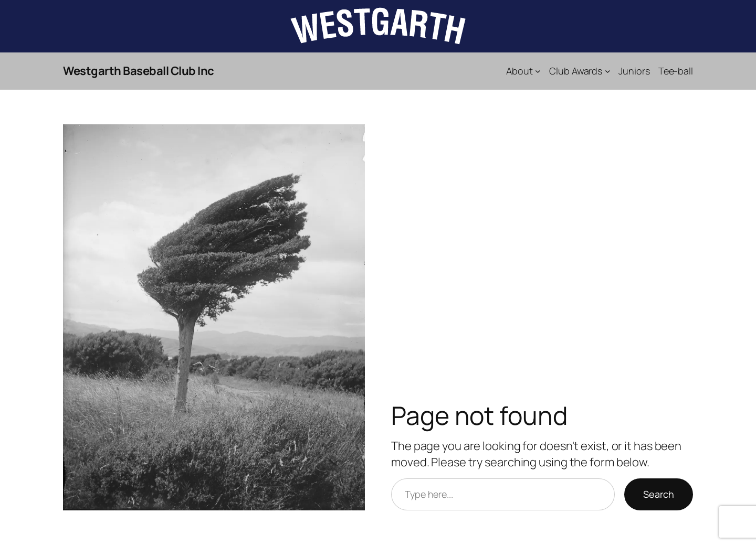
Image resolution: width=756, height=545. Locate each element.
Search (659, 494)
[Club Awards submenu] (608, 71)
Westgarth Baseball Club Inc (139, 71)
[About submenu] (538, 71)
